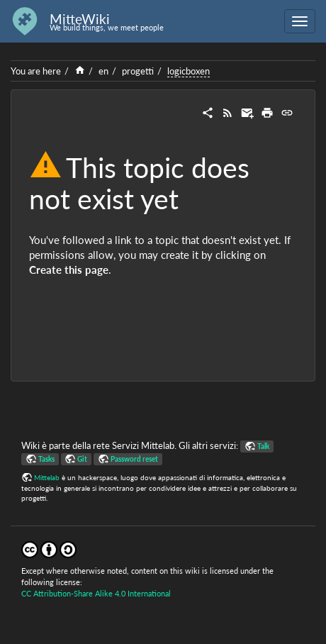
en (103, 71)
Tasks (46, 459)
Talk (263, 446)
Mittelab (47, 477)
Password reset (134, 459)
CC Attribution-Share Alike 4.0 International (96, 593)
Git (82, 459)
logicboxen (189, 71)
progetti (138, 71)
